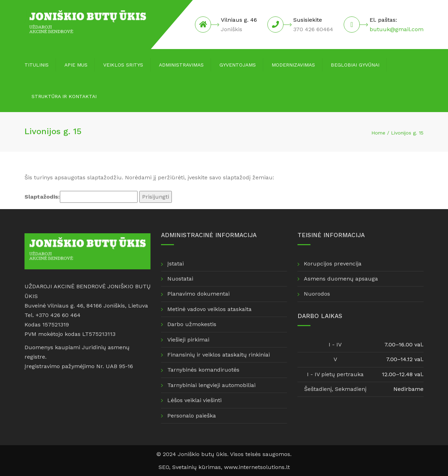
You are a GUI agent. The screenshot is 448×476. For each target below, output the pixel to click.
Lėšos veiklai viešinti (194, 400)
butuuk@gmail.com (397, 29)
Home (378, 133)
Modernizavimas (293, 65)
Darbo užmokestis (192, 324)
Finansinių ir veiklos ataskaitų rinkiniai (219, 355)
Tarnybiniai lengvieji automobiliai (211, 385)
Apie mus (76, 65)
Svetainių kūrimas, (198, 467)
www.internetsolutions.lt (257, 467)
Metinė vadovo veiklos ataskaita (209, 309)
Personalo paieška (192, 416)
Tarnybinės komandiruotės (203, 370)
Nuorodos (317, 294)
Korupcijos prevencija (333, 264)
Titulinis (37, 65)
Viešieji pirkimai (188, 340)
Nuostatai (180, 279)
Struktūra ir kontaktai (64, 96)
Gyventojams (238, 65)
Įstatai (176, 264)
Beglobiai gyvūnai (355, 65)
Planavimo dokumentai (198, 294)
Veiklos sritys (123, 65)
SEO (164, 467)
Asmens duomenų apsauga (341, 279)
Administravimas (181, 65)
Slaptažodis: (81, 197)
